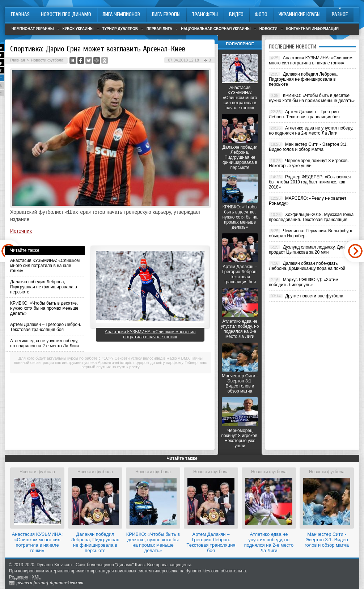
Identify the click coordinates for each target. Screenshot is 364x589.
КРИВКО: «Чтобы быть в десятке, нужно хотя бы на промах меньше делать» (44, 308)
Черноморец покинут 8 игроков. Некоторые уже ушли (240, 438)
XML (36, 577)
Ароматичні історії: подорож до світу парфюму (141, 363)
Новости (268, 29)
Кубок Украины (78, 29)
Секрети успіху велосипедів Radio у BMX (152, 358)
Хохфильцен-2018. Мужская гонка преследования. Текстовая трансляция (311, 217)
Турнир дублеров (120, 29)
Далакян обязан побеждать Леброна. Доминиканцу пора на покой (307, 266)
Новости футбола (47, 60)
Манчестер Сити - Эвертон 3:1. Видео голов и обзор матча (240, 384)
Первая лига (159, 29)
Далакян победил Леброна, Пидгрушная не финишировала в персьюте (44, 287)
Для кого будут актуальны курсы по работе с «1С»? (66, 358)
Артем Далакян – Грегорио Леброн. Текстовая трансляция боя (46, 327)
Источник (21, 231)
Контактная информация (312, 29)
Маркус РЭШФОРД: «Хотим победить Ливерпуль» (304, 282)
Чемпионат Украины (33, 29)
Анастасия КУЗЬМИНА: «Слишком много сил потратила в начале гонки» (45, 266)
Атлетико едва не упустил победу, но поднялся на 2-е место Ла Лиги (45, 343)
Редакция (19, 577)
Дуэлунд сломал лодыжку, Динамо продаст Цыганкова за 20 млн (311, 250)
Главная (17, 60)
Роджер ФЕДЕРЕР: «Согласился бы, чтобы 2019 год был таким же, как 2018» (310, 182)
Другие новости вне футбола (314, 296)
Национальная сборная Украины (216, 29)
